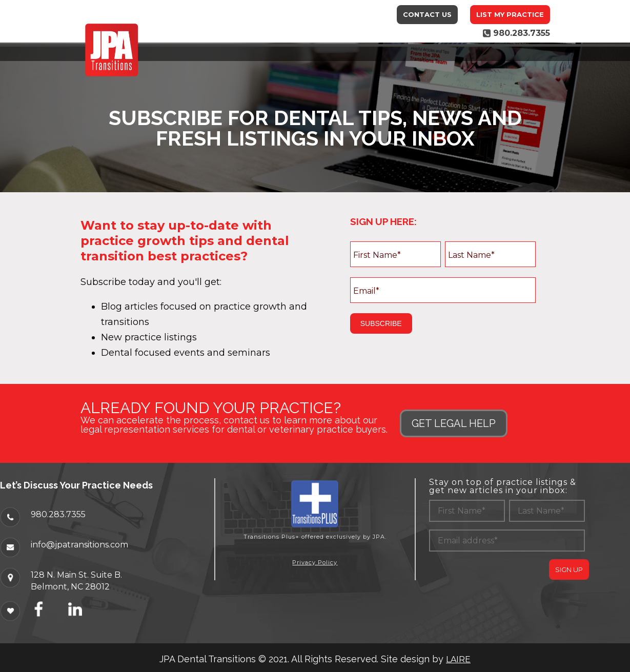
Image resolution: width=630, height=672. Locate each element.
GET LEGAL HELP (454, 423)
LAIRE (458, 659)
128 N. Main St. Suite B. (76, 575)
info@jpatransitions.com (79, 544)
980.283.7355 (58, 514)
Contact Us (427, 14)
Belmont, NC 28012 (70, 586)
